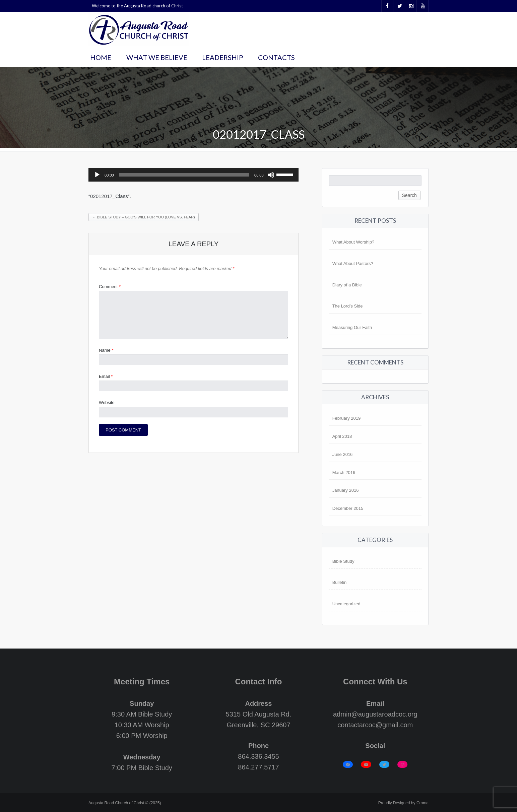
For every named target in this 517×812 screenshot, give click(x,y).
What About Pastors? (353, 263)
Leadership (223, 57)
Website (107, 402)
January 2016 (346, 490)
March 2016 (344, 472)
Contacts (276, 57)
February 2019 (347, 418)
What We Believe (157, 57)
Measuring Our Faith (352, 327)
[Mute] (271, 175)
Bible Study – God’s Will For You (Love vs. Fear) (144, 217)
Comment (110, 287)
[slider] (184, 175)
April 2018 (342, 436)
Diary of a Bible (347, 285)
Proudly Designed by (403, 803)
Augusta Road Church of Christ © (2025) (125, 803)
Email (106, 376)
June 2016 (343, 454)
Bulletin (340, 582)
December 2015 (348, 508)
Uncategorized (346, 604)
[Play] (97, 175)
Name (106, 350)
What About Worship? (353, 242)
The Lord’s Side (348, 306)
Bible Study (343, 561)
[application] (193, 175)
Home (101, 57)
